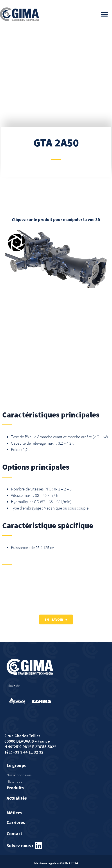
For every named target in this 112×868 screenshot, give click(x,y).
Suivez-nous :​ (20, 846)
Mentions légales (46, 863)
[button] (105, 14)
